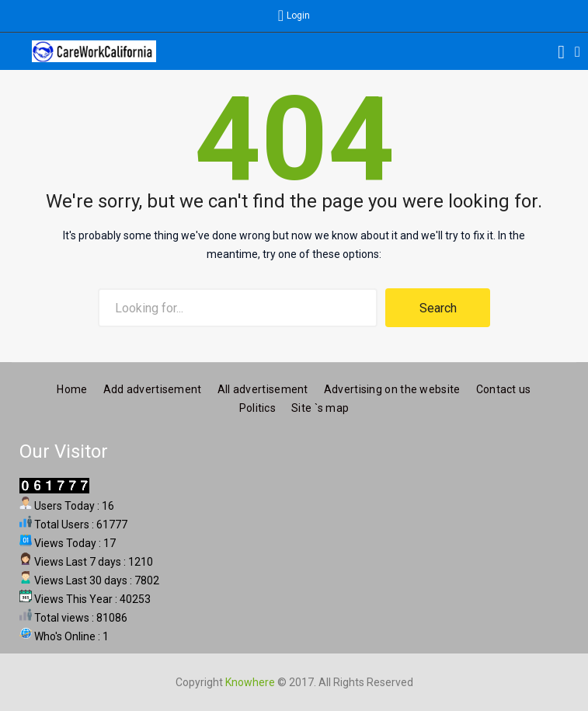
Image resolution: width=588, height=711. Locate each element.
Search (438, 308)
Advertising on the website (392, 389)
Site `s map (320, 407)
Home (72, 389)
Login (298, 16)
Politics (257, 407)
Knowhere (250, 681)
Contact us (504, 389)
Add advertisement (153, 389)
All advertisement (263, 389)
